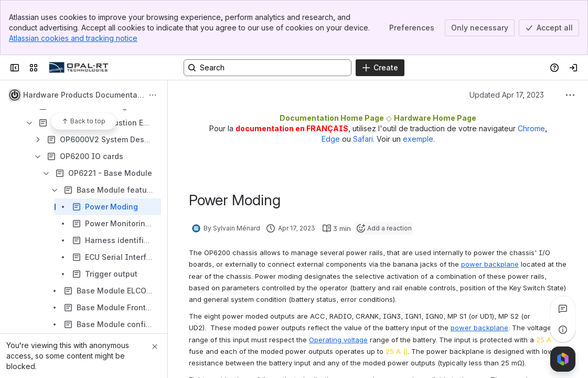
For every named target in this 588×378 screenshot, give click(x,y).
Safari (363, 139)
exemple (418, 139)
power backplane (490, 264)
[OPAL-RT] (79, 68)
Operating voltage (338, 340)
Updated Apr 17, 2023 (507, 95)
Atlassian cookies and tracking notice (73, 38)
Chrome (531, 128)
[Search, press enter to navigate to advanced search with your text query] (268, 68)
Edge (331, 139)
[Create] (380, 68)
